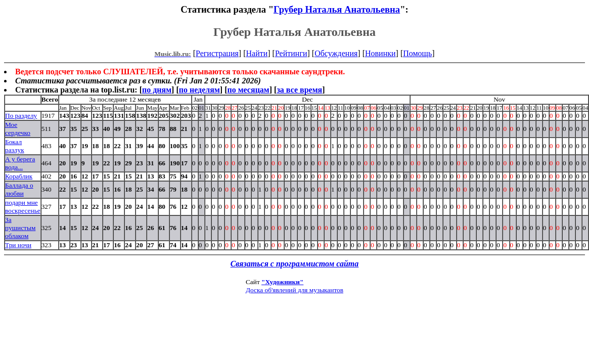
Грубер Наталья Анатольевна (337, 9)
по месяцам (248, 90)
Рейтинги (291, 53)
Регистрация (217, 53)
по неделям (199, 90)
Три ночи (18, 245)
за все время (299, 90)
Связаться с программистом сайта (295, 264)
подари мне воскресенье (23, 207)
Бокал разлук (15, 146)
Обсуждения (336, 53)
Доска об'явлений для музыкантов (294, 290)
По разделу (21, 116)
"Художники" (282, 282)
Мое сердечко (18, 129)
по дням (157, 90)
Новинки (380, 53)
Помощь (417, 53)
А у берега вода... (20, 163)
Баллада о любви (19, 189)
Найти (257, 53)
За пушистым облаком (20, 228)
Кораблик (19, 176)
